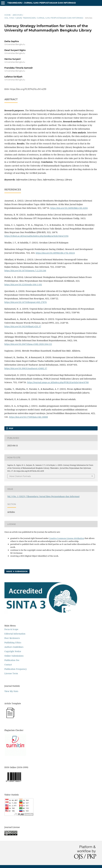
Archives (18, 15)
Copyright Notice (13, 651)
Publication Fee (12, 660)
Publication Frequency (16, 669)
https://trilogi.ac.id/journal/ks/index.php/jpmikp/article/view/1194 (36, 236)
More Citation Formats (20, 476)
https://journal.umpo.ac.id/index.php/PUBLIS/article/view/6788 (58, 382)
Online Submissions (14, 656)
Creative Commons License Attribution (67, 538)
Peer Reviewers (12, 638)
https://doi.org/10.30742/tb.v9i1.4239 (28, 89)
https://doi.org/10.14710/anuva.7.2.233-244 (25, 271)
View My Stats (11, 691)
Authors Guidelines (14, 647)
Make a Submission (17, 571)
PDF (11, 428)
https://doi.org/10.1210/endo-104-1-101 (23, 285)
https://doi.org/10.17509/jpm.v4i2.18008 (28, 417)
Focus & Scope (11, 629)
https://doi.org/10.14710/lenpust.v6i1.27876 (26, 302)
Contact (8, 665)
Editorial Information (15, 634)
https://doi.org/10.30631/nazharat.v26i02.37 (26, 368)
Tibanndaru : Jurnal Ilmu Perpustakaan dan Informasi (42, 3)
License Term (11, 673)
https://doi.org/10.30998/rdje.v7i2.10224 (55, 253)
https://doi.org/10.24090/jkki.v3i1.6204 (69, 208)
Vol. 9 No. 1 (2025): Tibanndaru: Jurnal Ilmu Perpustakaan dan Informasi (44, 18)
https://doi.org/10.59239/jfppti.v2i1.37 (23, 326)
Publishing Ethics (13, 643)
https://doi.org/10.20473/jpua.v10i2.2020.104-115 (28, 344)
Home (8, 15)
